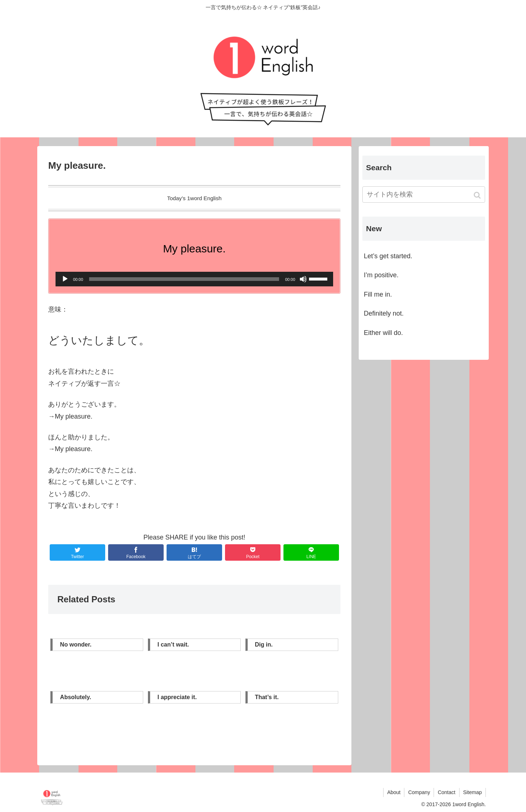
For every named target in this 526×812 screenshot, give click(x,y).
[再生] (65, 279)
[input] (424, 195)
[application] (194, 279)
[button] (478, 195)
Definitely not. (384, 313)
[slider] (184, 279)
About (394, 792)
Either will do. (383, 333)
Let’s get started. (388, 256)
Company (419, 792)
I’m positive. (381, 275)
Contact (446, 792)
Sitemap (472, 792)
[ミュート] (303, 279)
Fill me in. (378, 294)
